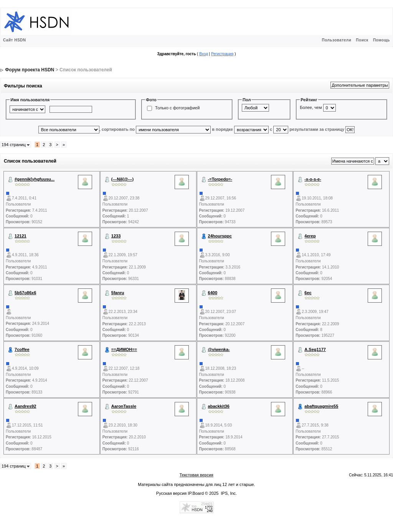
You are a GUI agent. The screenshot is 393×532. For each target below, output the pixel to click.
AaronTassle (124, 406)
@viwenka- (219, 349)
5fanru (118, 293)
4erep (310, 236)
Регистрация (222, 54)
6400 (213, 293)
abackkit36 (219, 406)
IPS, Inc (229, 493)
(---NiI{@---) (122, 179)
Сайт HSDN (15, 40)
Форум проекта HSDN (30, 70)
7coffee (22, 349)
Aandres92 (25, 406)
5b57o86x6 (25, 293)
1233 (116, 236)
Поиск (362, 40)
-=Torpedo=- (220, 179)
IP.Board (196, 493)
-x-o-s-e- (313, 179)
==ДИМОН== (124, 349)
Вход (204, 54)
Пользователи (336, 40)
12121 (21, 236)
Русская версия (171, 493)
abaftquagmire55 (321, 406)
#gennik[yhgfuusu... (35, 179)
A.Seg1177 (315, 349)
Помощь (381, 40)
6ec (308, 293)
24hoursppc (220, 236)
